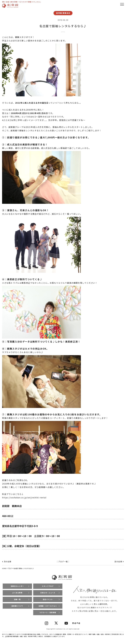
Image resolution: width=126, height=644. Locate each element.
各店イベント (48, 599)
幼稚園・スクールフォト (48, 606)
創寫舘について (17, 606)
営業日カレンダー (17, 586)
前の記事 (118, 562)
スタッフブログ (48, 586)
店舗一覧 (17, 599)
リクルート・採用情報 (48, 613)
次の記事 (8, 562)
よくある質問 (17, 593)
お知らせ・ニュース (48, 593)
